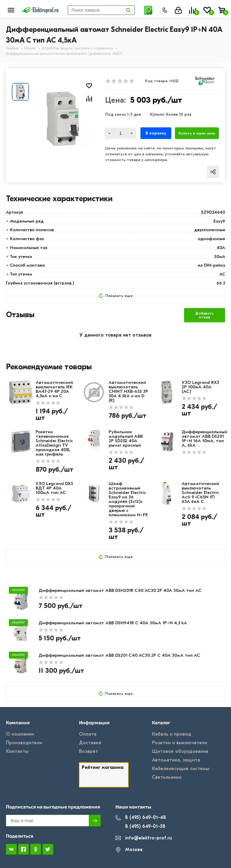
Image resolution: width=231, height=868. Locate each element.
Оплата (88, 734)
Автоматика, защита (176, 760)
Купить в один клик (197, 133)
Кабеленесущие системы (181, 769)
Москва (129, 850)
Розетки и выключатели (180, 743)
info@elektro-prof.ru (144, 838)
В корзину (156, 133)
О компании (20, 734)
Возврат (88, 751)
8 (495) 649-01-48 (141, 818)
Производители (24, 743)
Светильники (167, 777)
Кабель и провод (172, 734)
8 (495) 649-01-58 (140, 826)
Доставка (90, 743)
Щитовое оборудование (180, 751)
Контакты (17, 751)
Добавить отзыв (204, 315)
